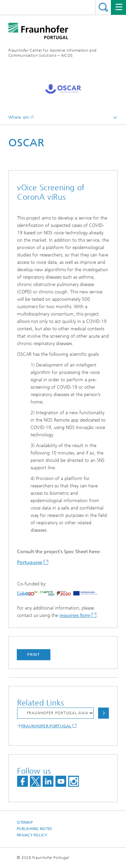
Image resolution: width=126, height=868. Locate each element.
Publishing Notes (34, 829)
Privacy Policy (32, 835)
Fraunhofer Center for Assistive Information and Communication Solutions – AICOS (52, 53)
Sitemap (25, 823)
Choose (103, 713)
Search (103, 7)
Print (34, 655)
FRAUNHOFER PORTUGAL (46, 726)
